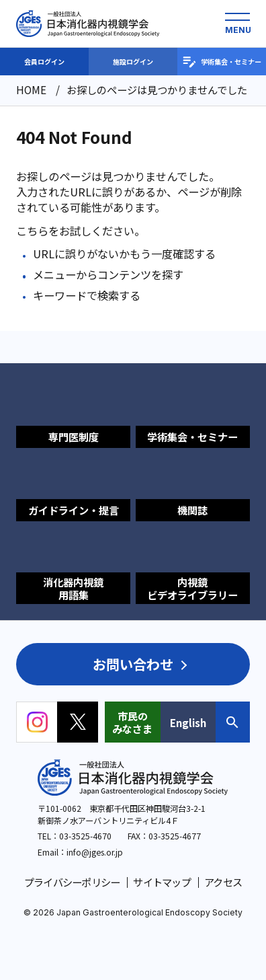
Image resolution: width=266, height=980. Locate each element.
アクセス (223, 882)
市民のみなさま (132, 722)
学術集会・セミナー (222, 62)
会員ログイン (44, 62)
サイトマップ (162, 882)
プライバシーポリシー (72, 882)
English (188, 722)
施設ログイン (133, 62)
